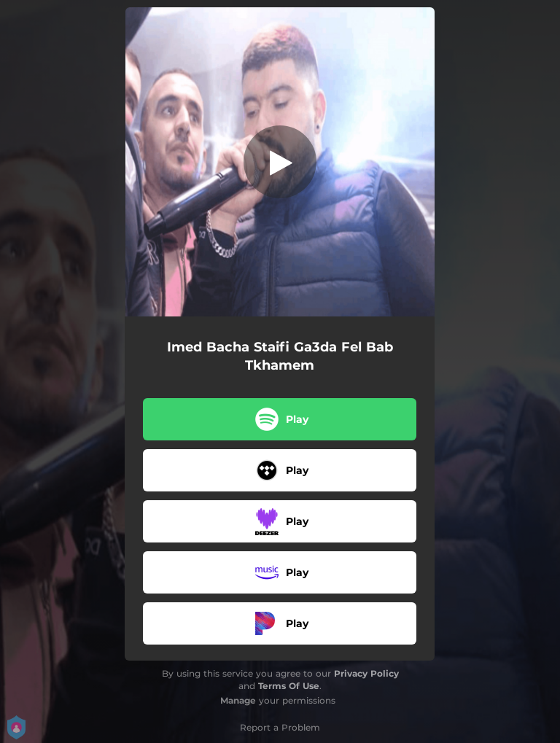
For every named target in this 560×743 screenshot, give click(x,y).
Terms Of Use (289, 686)
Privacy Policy (366, 673)
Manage (238, 700)
